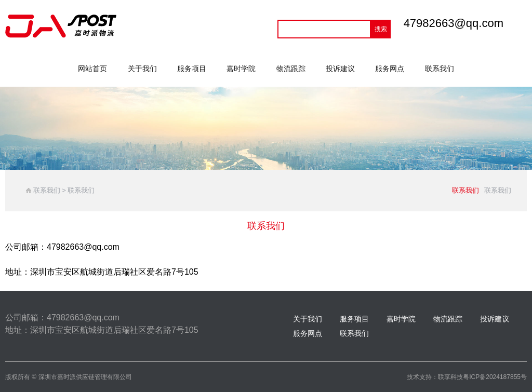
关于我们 (142, 69)
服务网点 (390, 69)
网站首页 (92, 69)
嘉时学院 (241, 69)
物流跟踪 (291, 69)
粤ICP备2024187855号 (495, 377)
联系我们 (440, 69)
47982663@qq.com (454, 23)
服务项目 (192, 69)
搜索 (381, 29)
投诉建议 (340, 69)
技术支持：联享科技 (435, 377)
